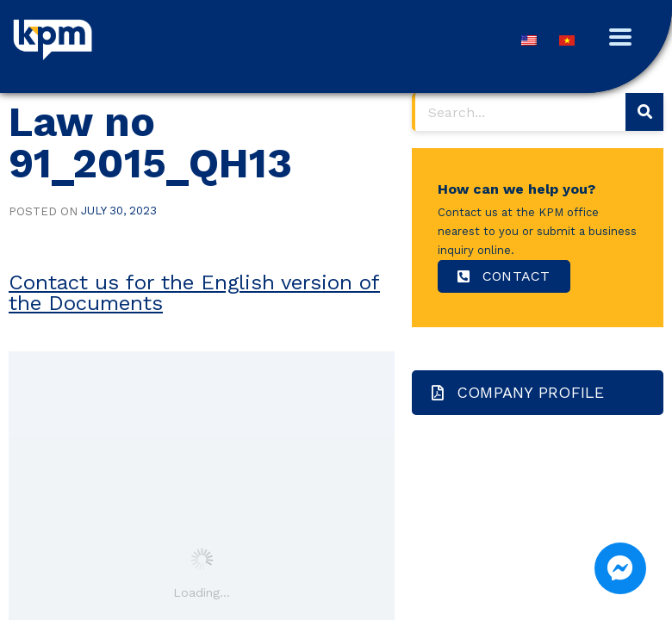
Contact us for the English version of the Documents (194, 293)
